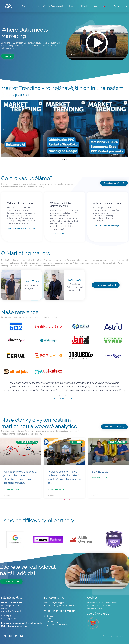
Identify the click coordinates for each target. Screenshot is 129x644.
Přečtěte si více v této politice (99, 606)
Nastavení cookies (95, 608)
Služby (26, 6)
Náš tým (48, 619)
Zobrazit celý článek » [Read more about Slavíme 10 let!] (101, 478)
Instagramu (15, 94)
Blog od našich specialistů (55, 624)
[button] (4, 129)
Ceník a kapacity (51, 622)
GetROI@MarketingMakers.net (63, 606)
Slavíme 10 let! (100, 472)
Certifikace (49, 616)
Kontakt (85, 6)
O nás (72, 6)
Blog (95, 6)
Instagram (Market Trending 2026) (49, 6)
